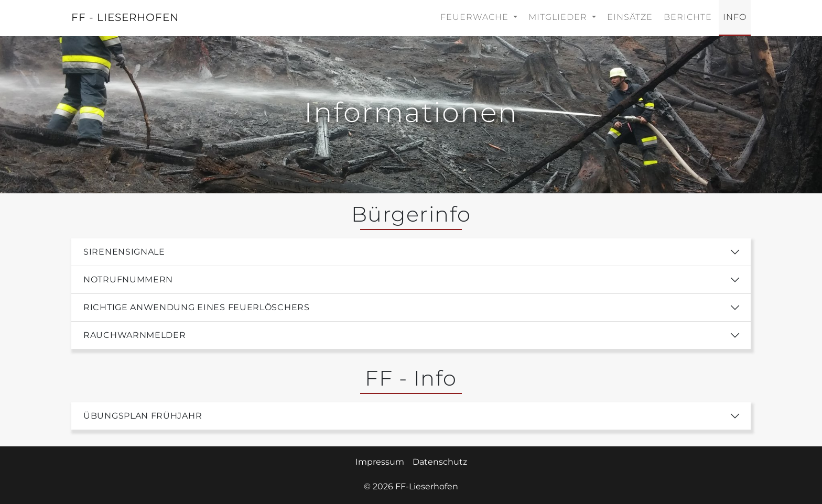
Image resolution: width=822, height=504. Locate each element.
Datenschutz (440, 462)
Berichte (688, 17)
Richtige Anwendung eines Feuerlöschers (197, 307)
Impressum (380, 462)
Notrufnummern (128, 280)
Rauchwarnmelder (135, 335)
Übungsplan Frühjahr (143, 416)
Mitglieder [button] (559, 17)
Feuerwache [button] (476, 17)
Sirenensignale (124, 252)
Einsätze (630, 17)
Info (735, 17)
